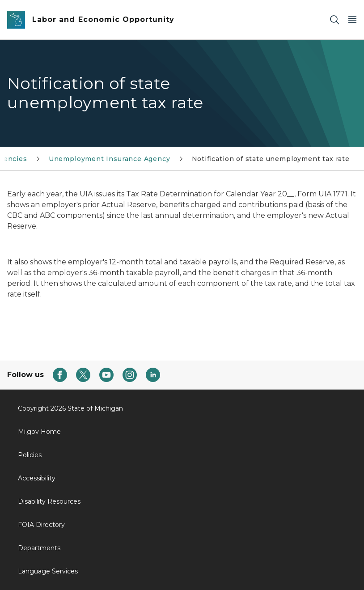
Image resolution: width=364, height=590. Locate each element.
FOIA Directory (41, 525)
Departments (39, 548)
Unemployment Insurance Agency (110, 159)
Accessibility (37, 478)
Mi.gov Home (39, 432)
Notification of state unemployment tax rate (271, 159)
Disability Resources (49, 501)
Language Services (48, 571)
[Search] (334, 20)
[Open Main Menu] (352, 20)
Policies (30, 455)
